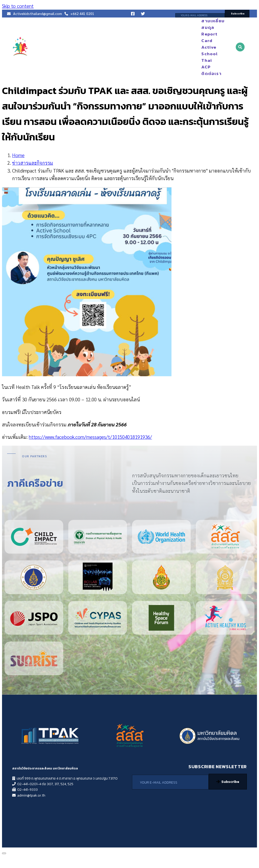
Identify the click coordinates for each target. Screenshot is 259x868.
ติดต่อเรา (211, 73)
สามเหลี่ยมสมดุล (207, 24)
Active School (207, 50)
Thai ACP (207, 64)
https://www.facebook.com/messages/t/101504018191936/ (90, 437)
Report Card (207, 37)
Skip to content (18, 6)
